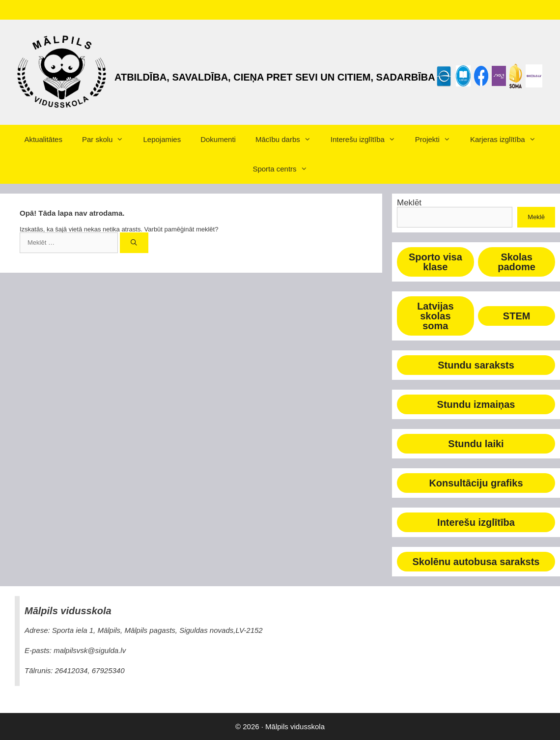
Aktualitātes (43, 139)
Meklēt (409, 203)
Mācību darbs (288, 140)
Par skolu (108, 140)
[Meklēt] (134, 243)
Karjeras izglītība (508, 140)
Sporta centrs (285, 169)
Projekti (438, 140)
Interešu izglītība (368, 140)
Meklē (536, 217)
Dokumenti (218, 139)
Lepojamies (162, 139)
